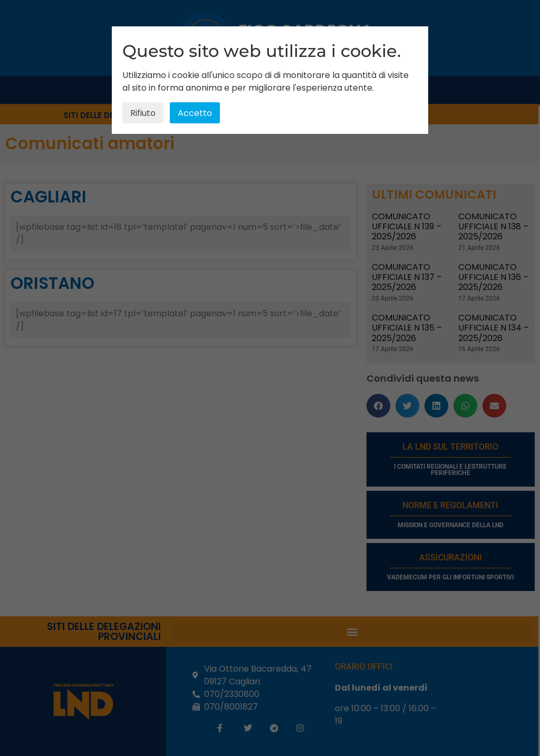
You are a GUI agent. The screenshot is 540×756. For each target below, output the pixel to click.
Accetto (195, 113)
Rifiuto (143, 113)
